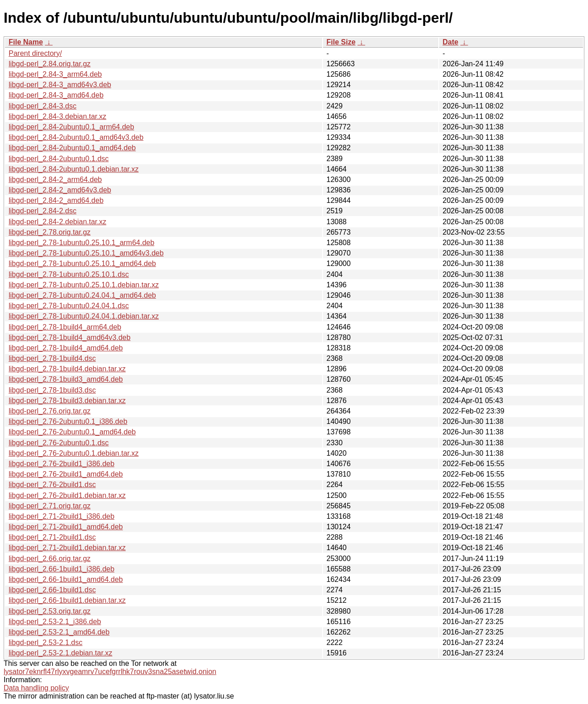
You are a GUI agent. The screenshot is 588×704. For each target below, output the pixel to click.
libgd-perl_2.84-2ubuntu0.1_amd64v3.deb (76, 137)
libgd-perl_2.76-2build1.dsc (52, 485)
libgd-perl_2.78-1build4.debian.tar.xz (67, 369)
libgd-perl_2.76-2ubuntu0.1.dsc (59, 443)
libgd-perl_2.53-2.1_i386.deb (55, 622)
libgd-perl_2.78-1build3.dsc (52, 390)
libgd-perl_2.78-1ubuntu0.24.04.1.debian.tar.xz (84, 316)
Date (451, 42)
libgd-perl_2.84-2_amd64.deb (56, 200)
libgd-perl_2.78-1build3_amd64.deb (66, 379)
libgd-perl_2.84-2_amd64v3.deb (60, 190)
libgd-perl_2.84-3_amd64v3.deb (60, 85)
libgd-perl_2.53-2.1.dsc (46, 642)
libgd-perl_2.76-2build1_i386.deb (61, 464)
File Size (341, 42)
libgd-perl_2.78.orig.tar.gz (50, 232)
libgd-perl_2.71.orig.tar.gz (50, 506)
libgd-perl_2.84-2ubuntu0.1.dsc (59, 159)
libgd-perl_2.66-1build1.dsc (52, 590)
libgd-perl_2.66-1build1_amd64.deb (66, 579)
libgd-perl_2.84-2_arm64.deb (55, 180)
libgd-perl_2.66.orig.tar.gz (50, 559)
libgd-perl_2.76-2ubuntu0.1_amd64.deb (72, 432)
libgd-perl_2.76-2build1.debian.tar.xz (67, 495)
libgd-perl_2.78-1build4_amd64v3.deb (70, 337)
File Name (26, 42)
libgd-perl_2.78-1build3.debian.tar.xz (67, 401)
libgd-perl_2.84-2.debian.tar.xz (57, 222)
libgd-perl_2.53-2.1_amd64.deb (59, 632)
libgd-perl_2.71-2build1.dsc (52, 537)
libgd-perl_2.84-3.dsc (42, 106)
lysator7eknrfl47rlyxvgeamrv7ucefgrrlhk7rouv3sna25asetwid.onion (110, 672)
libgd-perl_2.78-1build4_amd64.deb (66, 348)
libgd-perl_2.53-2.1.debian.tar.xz (61, 653)
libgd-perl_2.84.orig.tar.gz (50, 64)
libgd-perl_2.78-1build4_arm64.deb (65, 327)
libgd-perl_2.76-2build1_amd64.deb (66, 474)
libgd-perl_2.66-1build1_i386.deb (61, 569)
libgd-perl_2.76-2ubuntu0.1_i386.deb (68, 421)
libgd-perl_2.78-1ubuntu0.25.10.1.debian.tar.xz (84, 285)
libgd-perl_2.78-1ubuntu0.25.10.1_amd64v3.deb (86, 253)
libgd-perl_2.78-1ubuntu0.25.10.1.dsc (69, 274)
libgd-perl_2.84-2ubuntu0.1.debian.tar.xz (73, 169)
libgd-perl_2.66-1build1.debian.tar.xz (67, 600)
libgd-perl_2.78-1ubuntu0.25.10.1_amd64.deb (82, 263)
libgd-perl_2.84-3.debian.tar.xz (57, 116)
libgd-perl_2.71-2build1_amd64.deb (66, 527)
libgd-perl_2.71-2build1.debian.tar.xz (67, 548)
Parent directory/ (35, 53)
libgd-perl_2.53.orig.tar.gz (50, 611)
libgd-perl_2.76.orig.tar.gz (50, 411)
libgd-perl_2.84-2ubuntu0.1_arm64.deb (71, 127)
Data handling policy (36, 688)
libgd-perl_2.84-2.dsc (42, 211)
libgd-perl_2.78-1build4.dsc (52, 358)
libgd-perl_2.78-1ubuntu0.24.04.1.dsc (69, 306)
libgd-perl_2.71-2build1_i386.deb (61, 516)
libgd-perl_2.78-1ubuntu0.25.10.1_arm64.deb (81, 243)
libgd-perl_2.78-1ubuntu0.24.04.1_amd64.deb (82, 295)
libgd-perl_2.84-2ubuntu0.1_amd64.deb (72, 148)
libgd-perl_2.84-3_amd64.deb (56, 95)
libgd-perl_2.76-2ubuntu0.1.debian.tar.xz (73, 453)
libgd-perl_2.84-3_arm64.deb (55, 74)
